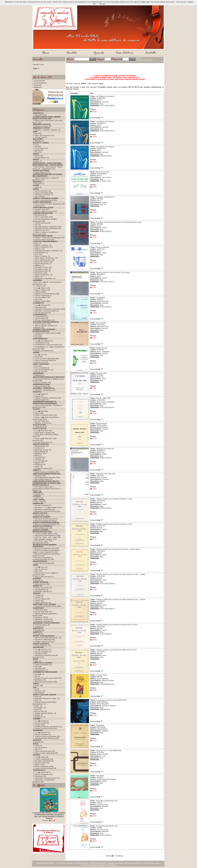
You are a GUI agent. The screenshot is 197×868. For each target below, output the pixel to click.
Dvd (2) (37, 676)
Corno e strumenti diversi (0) (45, 360)
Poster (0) (38, 466)
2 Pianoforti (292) (41, 610)
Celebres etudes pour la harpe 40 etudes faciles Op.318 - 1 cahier (121, 574)
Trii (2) (37, 689)
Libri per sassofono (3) (43, 652)
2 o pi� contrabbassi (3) (44, 341)
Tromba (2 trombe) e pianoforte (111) (48, 727)
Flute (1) (38, 700)
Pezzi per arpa (101, 373)
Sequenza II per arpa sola (106, 474)
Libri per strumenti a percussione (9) (48, 678)
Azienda (128, 863)
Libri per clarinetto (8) (42, 313)
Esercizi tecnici (102, 423)
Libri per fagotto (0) (42, 400)
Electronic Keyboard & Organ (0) (47, 698)
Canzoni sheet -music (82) (44, 240)
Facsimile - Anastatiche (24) (45, 390)
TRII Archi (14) (40, 691)
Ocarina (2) (39, 580)
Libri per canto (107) (42, 209)
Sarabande (100, 725)
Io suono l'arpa (101, 675)
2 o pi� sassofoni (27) (43, 650)
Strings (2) (39, 715)
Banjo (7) (38, 161)
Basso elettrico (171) (42, 172)
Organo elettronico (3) (43, 603)
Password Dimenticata (144, 60)
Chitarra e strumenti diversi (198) (47, 294)
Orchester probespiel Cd (105, 197)
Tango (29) (39, 685)
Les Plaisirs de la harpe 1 (105, 96)
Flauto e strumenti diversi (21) (46, 415)
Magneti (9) (39, 463)
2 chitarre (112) (40, 286)
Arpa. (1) (38, 243)
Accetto (102, 4)
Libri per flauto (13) (42, 421)
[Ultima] (120, 856)
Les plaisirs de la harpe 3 (105, 147)
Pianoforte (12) (40, 668)
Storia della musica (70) (43, 479)
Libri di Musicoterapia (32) (44, 563)
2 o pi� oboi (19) (41, 567)
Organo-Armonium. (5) (43, 264)
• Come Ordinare (39, 81)
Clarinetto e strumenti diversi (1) (46, 311)
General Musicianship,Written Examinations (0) (45, 703)
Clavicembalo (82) (41, 318)
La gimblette (101, 298)
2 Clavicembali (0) (41, 316)
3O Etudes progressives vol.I (107, 826)
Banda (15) (39, 156)
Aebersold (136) (40, 115)
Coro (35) (38, 666)
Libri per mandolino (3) (43, 505)
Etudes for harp (102, 348)
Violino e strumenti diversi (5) (45, 768)
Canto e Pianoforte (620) (44, 193)
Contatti (146, 863)
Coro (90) (38, 366)
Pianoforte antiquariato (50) (45, 640)
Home (104, 863)
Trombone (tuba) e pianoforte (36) (47, 736)
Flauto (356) (39, 413)
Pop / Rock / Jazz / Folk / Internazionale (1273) (43, 542)
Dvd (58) (38, 146)
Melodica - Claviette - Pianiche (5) (47, 130)
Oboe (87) (38, 571)
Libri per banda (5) (42, 158)
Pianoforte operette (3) (43, 591)
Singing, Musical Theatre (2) (45, 713)
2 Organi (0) (39, 595)
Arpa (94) (38, 134)
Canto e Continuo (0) (43, 191)
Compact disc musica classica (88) (47, 333)
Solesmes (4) (39, 206)
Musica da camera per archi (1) (46, 519)
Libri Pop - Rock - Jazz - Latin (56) (48, 537)
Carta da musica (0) (42, 625)
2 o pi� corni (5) (41, 355)
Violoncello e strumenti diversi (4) (47, 778)
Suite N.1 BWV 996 (103, 398)
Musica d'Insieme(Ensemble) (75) (47, 524)
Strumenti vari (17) (42, 230)
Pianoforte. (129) (41, 273)
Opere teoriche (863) (42, 584)
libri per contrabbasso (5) (44, 351)
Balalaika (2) (39, 141)
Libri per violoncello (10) (43, 774)
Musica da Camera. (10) (44, 262)
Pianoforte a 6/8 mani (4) (44, 621)
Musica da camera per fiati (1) (46, 521)
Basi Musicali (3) (41, 215)
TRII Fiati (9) (39, 693)
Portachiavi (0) (40, 465)
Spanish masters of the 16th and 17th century (113, 272)
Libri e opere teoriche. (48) (44, 260)
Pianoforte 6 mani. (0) (43, 269)
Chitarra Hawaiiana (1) (43, 296)
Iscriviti (138, 58)
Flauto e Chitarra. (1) (42, 256)
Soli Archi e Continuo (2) (44, 195)
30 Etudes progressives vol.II (107, 801)
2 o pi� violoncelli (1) (43, 772)
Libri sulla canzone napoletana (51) (48, 227)
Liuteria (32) (39, 498)
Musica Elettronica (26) (43, 528)
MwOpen (94, 865)
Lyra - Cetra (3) (40, 502)
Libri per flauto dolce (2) (43, 442)
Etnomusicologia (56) (42, 386)
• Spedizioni (37, 85)
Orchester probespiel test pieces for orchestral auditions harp (119, 222)
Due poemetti (101, 323)
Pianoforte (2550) (41, 617)
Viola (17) (38, 749)
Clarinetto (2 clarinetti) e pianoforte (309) (50, 309)
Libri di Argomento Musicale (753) (47, 478)
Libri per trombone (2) (43, 734)
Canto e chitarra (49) (42, 290)
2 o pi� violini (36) (41, 757)
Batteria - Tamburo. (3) (43, 245)
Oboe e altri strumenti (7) (44, 577)
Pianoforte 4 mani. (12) (43, 267)
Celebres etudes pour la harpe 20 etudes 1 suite (114, 499)
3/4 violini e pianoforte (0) (44, 761)
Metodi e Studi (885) (42, 301)
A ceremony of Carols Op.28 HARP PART (111, 700)
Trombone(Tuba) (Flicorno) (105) (47, 738)
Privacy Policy (154, 863)
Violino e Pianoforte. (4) (43, 275)
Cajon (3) (38, 187)
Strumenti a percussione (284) (46, 682)
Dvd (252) (38, 335)
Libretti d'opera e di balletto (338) (47, 472)
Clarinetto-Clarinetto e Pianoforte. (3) (48, 251)
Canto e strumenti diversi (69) (46, 200)
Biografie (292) (40, 476)
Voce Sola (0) (40, 196)
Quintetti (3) (39, 634)
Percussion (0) (40, 708)
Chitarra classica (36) (42, 223)
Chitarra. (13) (39, 249)
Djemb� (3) (39, 674)
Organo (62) (39, 601)
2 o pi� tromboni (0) (42, 732)
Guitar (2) (38, 706)
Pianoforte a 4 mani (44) (44, 619)
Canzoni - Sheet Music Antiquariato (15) (49, 238)
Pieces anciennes (103, 247)
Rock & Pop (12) (41, 711)
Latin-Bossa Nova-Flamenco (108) (47, 535)
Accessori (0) (39, 448)
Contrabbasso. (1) (41, 252)
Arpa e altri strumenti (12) (44, 135)
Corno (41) (39, 357)
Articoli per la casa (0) (43, 450)
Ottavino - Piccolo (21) (43, 423)
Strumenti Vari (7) (41, 670)
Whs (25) (38, 152)
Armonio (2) (39, 597)
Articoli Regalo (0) (41, 452)
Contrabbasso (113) (42, 343)
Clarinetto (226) (40, 307)
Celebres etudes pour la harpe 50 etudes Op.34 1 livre (116, 650)
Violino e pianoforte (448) (44, 766)
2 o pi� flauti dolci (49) (43, 431)
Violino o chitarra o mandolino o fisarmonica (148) (45, 233)
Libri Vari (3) (39, 494)
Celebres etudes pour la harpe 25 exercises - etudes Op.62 (118, 549)
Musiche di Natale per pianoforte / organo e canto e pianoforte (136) (46, 551)
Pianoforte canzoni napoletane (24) (48, 228)
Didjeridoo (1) (40, 375)
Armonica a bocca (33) (43, 126)
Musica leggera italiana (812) (46, 539)
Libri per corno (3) (41, 362)
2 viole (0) (38, 746)
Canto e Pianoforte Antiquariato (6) (48, 638)
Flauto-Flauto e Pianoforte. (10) (46, 258)
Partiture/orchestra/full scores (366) (48, 606)
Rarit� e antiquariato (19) (44, 642)
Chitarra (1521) (40, 292)
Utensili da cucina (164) (43, 468)
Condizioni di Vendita (115, 863)
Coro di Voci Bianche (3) (44, 370)
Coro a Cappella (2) (42, 368)
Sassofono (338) (41, 653)
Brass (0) (38, 697)
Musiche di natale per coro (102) (47, 548)
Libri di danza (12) (41, 148)
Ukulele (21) (39, 742)
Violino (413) (39, 765)
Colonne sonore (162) (43, 324)
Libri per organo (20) (42, 599)
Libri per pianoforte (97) (43, 612)
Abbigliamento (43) (41, 446)
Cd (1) (37, 145)
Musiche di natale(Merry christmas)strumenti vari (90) (43, 559)
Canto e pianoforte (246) (44, 217)
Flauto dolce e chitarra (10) (45, 433)
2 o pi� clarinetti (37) (43, 305)
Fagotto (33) (39, 396)
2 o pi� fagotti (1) (41, 394)
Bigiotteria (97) (40, 453)
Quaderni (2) (39, 627)
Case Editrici (137, 863)
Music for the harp (103, 172)
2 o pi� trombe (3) (42, 721)
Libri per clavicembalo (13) (44, 320)
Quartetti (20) (39, 630)
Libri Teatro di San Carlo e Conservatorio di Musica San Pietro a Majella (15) (46, 489)
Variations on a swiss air (105, 449)
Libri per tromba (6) (42, 723)
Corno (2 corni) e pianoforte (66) (47, 359)
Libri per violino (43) (42, 763)
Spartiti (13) (39, 150)
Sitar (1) (38, 661)
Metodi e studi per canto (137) (46, 211)
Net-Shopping (111, 865)
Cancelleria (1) (40, 457)
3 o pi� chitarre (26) (42, 288)
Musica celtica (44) (42, 515)
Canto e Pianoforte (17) (43, 665)
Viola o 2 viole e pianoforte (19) (46, 753)
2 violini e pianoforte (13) (44, 759)
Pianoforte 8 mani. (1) (43, 271)
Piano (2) (38, 709)
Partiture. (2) (39, 265)
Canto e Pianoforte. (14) (43, 247)
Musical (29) (39, 328)
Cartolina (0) (39, 459)
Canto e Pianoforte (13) (43, 588)
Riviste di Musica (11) (43, 646)
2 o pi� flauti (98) (41, 411)
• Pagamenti (37, 87)
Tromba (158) (40, 725)
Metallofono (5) (40, 680)
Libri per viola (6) (41, 747)
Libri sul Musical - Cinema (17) (46, 326)
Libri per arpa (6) (41, 137)
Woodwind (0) (40, 717)
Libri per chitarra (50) (42, 297)
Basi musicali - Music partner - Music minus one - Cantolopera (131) (47, 168)
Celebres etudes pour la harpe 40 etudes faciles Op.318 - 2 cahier (121, 599)
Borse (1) (38, 455)
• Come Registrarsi (40, 83)
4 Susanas (100, 776)
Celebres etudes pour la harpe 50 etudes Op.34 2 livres (117, 625)
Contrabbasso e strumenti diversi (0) (48, 345)
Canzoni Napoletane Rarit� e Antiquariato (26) (45, 220)
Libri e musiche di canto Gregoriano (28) (50, 204)
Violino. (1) (38, 277)
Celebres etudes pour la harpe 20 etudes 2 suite (114, 524)
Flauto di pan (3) (41, 427)
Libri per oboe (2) (41, 569)
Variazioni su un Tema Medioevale (109, 750)
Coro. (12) (38, 254)
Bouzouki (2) (39, 184)
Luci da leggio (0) (41, 461)
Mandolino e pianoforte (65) (45, 509)
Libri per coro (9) (41, 371)
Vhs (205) (38, 337)
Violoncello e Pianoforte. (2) (45, 278)
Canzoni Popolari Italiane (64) (46, 534)
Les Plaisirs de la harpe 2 (105, 121)
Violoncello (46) (40, 776)
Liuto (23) (38, 299)
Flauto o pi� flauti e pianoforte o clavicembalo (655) (46, 418)
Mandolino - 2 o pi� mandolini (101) (48, 507)
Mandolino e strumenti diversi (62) (47, 511)
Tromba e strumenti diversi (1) (46, 728)
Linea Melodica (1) (41, 590)
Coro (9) (38, 225)
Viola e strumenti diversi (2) (45, 751)
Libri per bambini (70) (43, 383)
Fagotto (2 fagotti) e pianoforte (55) (48, 398)
